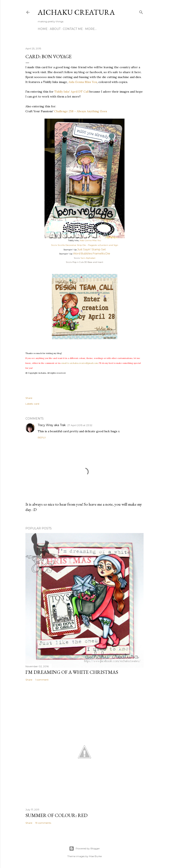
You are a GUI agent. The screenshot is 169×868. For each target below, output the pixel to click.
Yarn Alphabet (88, 258)
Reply (42, 437)
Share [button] (29, 398)
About (55, 29)
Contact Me (73, 29)
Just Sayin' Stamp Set (92, 249)
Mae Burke (95, 856)
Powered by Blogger (84, 849)
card (37, 404)
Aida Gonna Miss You (83, 82)
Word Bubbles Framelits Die (92, 253)
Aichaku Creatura (76, 12)
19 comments (43, 823)
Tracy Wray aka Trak (52, 425)
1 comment (42, 680)
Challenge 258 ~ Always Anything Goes (81, 111)
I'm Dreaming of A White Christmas (72, 672)
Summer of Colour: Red (57, 815)
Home (43, 29)
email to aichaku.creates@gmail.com (79, 363)
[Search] (141, 11)
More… (91, 29)
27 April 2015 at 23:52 (80, 425)
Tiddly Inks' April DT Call (71, 92)
